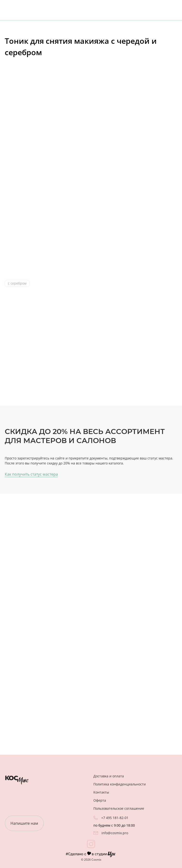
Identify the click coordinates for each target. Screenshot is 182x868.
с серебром (17, 283)
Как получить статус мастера (31, 473)
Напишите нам (24, 823)
